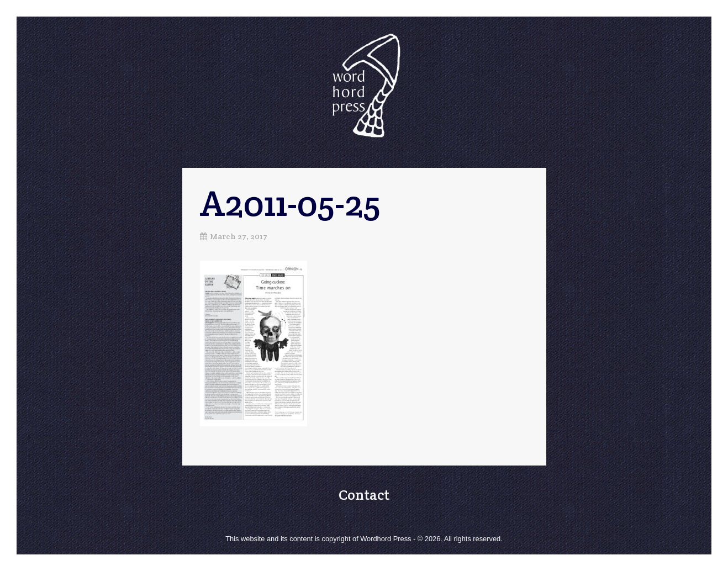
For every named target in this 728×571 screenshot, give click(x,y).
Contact (364, 495)
